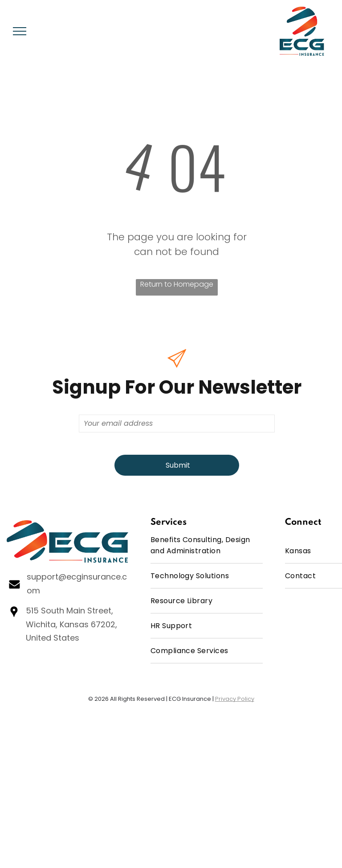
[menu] (20, 31)
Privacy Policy (235, 699)
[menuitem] (207, 545)
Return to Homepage (177, 284)
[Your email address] (177, 424)
